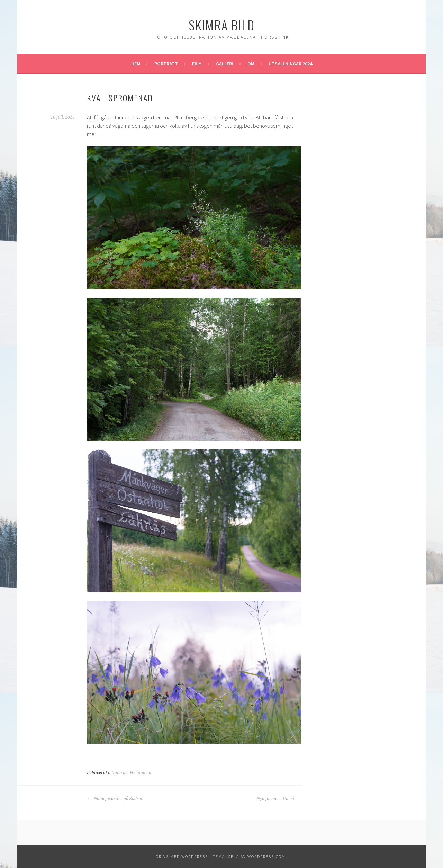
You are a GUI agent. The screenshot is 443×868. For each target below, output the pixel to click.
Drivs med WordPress (182, 856)
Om (251, 64)
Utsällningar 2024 (290, 64)
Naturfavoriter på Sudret (115, 799)
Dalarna (120, 773)
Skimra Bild (222, 25)
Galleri (225, 64)
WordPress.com (266, 856)
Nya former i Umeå (279, 799)
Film (197, 64)
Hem (136, 64)
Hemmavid (141, 773)
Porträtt (166, 64)
